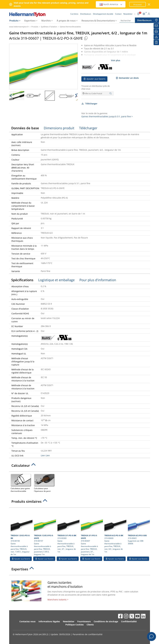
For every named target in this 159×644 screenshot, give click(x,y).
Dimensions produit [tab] (59, 128)
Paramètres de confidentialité (88, 634)
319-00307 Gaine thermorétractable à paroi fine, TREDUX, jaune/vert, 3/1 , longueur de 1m (92, 532)
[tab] (80, 466)
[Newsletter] (156, 26)
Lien (43, 455)
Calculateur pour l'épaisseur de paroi (44, 483)
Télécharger (89, 104)
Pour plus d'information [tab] (98, 280)
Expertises (30, 21)
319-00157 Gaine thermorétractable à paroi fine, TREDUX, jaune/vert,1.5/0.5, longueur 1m (45, 532)
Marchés (46, 21)
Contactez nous (27, 621)
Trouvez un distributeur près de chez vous (96, 87)
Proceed (137, 5)
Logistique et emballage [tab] (56, 280)
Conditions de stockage (106, 621)
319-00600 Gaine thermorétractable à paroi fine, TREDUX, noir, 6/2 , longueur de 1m (115, 531)
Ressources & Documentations (98, 21)
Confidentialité (129, 621)
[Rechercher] (134, 21)
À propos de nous (66, 21)
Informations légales (49, 621)
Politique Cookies (75, 625)
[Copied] (86, 38)
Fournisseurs (84, 621)
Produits (14, 21)
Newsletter (69, 621)
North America (111, 4)
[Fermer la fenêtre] (149, 4)
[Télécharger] (156, 37)
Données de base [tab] (25, 128)
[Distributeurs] (156, 20)
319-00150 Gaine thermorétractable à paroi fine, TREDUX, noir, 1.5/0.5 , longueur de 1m (21, 532)
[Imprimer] (156, 31)
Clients (90, 625)
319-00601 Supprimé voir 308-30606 (138, 527)
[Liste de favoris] (156, 42)
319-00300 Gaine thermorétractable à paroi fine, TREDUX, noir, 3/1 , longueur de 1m (68, 531)
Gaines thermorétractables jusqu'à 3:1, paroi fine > (107, 116)
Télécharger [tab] (88, 128)
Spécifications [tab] (22, 280)
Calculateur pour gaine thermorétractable (21, 483)
